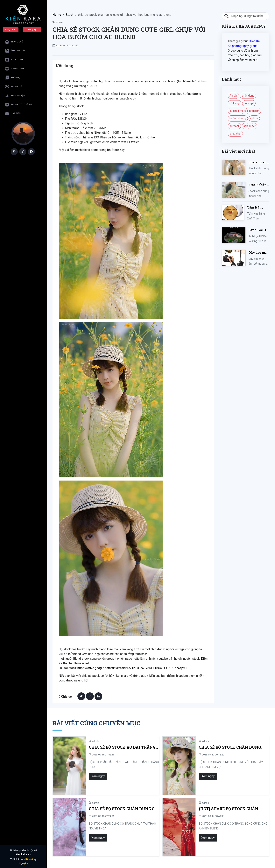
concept (249, 103)
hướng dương (238, 118)
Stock (70, 15)
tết (254, 126)
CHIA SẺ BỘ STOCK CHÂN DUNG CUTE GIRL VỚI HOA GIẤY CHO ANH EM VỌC (232, 747)
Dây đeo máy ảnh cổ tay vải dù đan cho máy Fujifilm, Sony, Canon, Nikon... (259, 253)
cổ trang (235, 103)
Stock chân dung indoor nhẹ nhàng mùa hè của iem (258, 162)
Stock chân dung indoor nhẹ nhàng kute (258, 185)
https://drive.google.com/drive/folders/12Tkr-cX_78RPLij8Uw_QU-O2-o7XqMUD (133, 668)
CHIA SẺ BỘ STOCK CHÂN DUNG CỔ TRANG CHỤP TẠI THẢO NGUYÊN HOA (121, 809)
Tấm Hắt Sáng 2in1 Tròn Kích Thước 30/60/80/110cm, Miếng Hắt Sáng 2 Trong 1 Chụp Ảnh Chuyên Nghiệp (258, 207)
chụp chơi (235, 134)
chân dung (248, 96)
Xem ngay (96, 776)
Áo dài (233, 96)
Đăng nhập (11, 29)
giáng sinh (253, 111)
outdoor (234, 126)
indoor (254, 118)
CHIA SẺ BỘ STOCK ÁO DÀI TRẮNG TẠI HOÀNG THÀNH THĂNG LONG (120, 747)
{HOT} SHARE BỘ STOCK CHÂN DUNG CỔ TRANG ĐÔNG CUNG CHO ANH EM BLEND (233, 809)
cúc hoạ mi (236, 111)
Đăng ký (32, 29)
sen (246, 126)
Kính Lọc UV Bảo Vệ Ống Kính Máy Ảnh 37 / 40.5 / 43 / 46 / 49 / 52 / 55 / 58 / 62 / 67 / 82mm (259, 230)
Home (57, 15)
